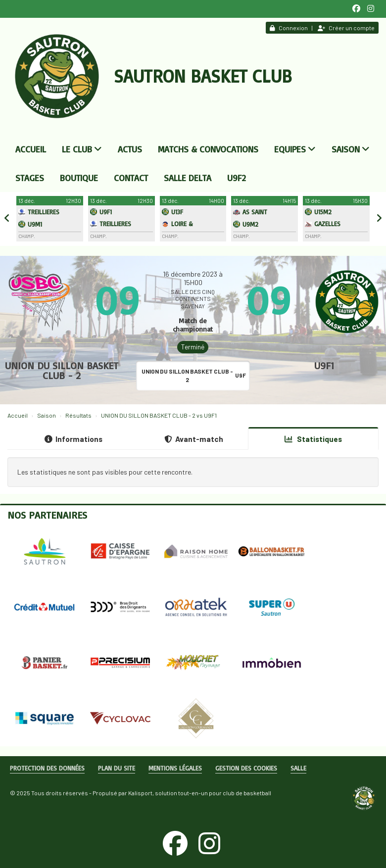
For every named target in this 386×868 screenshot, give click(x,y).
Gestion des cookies (246, 768)
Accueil (31, 149)
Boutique (79, 178)
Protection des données (47, 768)
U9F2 (237, 178)
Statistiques (313, 439)
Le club (82, 149)
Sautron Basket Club (203, 76)
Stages (30, 178)
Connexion (289, 28)
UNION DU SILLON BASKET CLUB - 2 (62, 370)
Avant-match (194, 439)
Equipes (295, 149)
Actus (130, 149)
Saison (351, 149)
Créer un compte (346, 28)
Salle (298, 768)
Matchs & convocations (208, 149)
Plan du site (117, 768)
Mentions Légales (175, 768)
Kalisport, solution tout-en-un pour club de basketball (200, 793)
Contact (131, 178)
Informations (73, 439)
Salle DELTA (188, 178)
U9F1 (324, 365)
